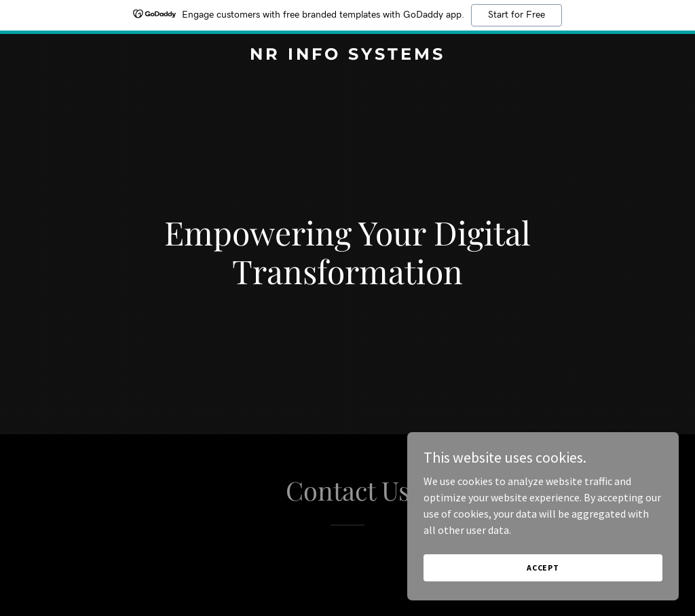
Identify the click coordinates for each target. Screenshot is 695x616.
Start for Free (516, 15)
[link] (347, 56)
